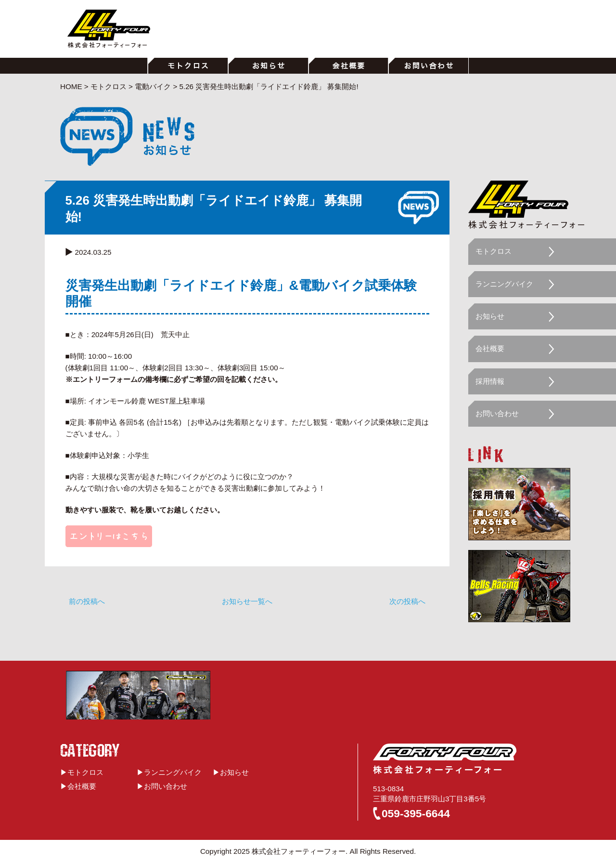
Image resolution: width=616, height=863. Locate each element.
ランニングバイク (504, 284)
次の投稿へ (407, 601)
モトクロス (494, 251)
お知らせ (490, 316)
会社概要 (490, 348)
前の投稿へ (87, 601)
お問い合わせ (497, 413)
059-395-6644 (416, 813)
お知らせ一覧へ (247, 601)
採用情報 (490, 381)
